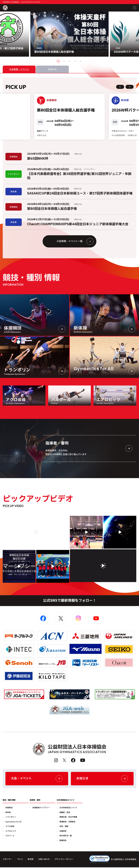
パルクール (10, 836)
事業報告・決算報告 (67, 822)
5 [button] (81, 61)
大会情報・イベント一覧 (75, 242)
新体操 (8, 813)
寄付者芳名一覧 (66, 836)
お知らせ (102, 779)
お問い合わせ (44, 860)
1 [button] (58, 61)
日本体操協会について (68, 808)
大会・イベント (37, 779)
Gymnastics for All (13, 822)
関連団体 (63, 841)
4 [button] (75, 61)
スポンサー (7, 860)
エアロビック (11, 832)
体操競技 (9, 808)
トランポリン (11, 818)
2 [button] (64, 61)
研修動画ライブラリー (41, 808)
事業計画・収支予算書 (68, 818)
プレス (20, 860)
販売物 (31, 860)
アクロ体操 (10, 827)
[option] (69, 34)
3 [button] (69, 61)
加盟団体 (63, 832)
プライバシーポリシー (64, 860)
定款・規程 (64, 827)
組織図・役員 (65, 813)
